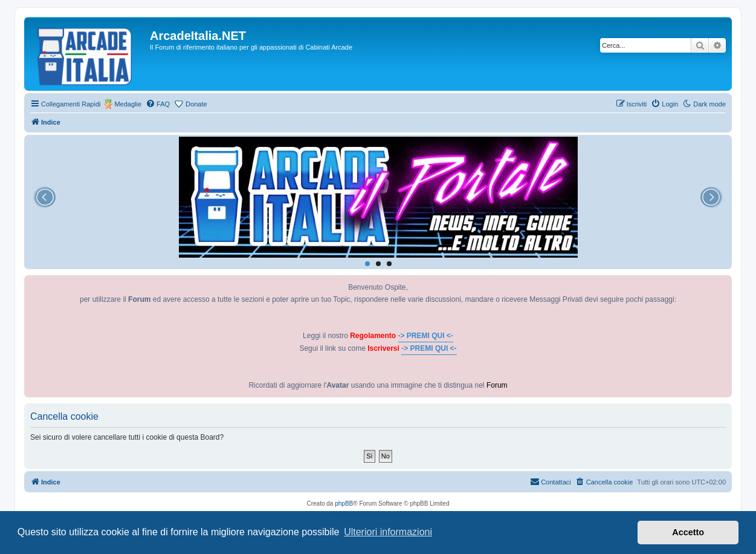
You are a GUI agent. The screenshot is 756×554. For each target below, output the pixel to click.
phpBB (344, 503)
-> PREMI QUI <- (426, 336)
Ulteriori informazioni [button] (388, 532)
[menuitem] (158, 104)
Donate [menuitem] (196, 104)
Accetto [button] (688, 532)
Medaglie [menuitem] (128, 104)
